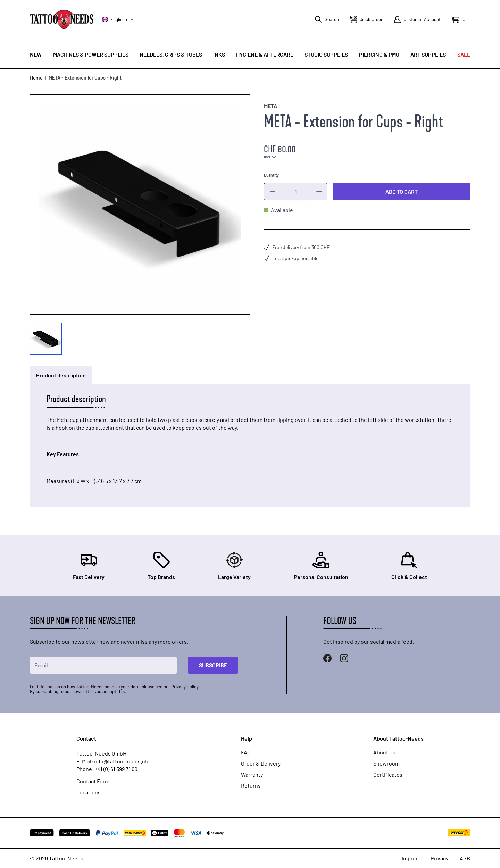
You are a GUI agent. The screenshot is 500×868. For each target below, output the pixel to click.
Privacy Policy (185, 687)
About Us (384, 752)
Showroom (386, 763)
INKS (219, 54)
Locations (89, 792)
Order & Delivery (261, 763)
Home (36, 78)
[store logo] (62, 19)
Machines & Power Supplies (91, 54)
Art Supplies (428, 54)
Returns (251, 786)
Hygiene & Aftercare (265, 54)
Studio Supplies (326, 54)
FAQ (246, 752)
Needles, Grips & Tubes (171, 54)
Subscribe (213, 665)
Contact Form (93, 781)
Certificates (388, 775)
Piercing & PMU (379, 54)
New (36, 54)
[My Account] (417, 19)
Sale (464, 54)
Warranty (252, 775)
